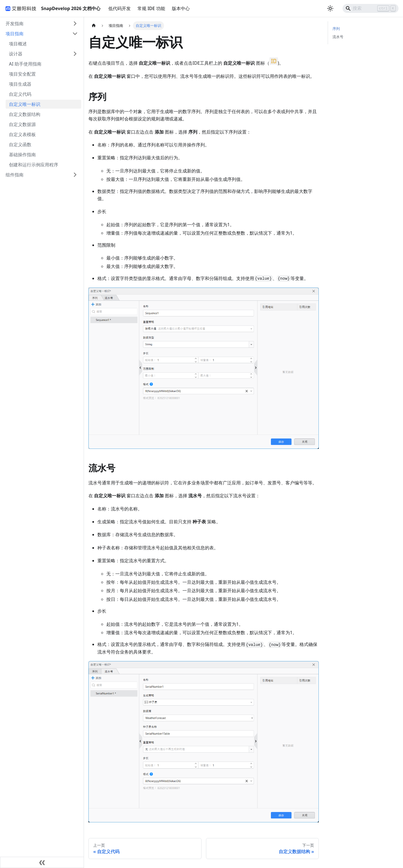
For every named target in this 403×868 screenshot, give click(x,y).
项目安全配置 (22, 74)
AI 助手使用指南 (25, 64)
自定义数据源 (22, 124)
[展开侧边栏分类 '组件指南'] (75, 175)
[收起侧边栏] (42, 862)
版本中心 (181, 8)
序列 (336, 29)
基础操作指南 (22, 155)
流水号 (338, 37)
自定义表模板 (22, 134)
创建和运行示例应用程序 (34, 165)
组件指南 (15, 175)
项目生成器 (20, 84)
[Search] (371, 8)
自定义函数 (20, 144)
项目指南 (15, 34)
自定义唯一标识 (25, 104)
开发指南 (15, 24)
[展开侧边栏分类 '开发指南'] (75, 24)
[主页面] (94, 26)
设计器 (16, 54)
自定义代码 (20, 94)
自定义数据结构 (25, 114)
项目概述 (18, 44)
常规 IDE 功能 (151, 8)
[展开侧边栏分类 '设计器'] (75, 54)
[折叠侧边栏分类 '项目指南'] (75, 34)
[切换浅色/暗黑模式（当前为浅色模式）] (330, 8)
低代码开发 (120, 8)
